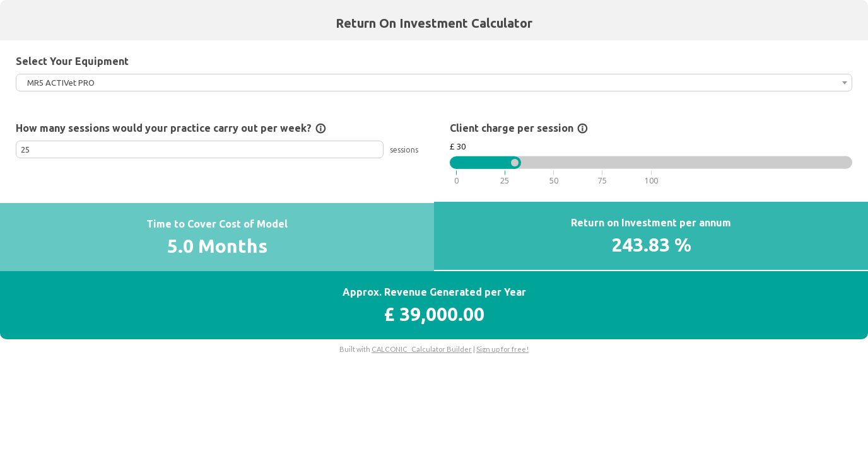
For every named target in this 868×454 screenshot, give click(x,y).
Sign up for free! (502, 349)
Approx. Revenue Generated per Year (434, 292)
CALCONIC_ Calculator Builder (422, 349)
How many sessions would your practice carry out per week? (171, 128)
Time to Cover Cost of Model (217, 224)
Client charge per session (519, 128)
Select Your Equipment (72, 61)
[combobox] (434, 83)
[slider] (515, 163)
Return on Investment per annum (651, 223)
